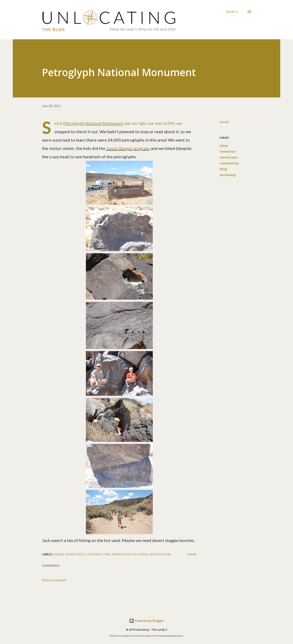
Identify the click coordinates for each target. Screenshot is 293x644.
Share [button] (224, 122)
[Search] (232, 12)
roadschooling (229, 163)
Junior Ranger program (128, 148)
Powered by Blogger (146, 621)
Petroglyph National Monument (93, 123)
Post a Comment (54, 580)
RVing (223, 169)
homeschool (228, 151)
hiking (224, 146)
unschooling (228, 175)
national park (229, 157)
